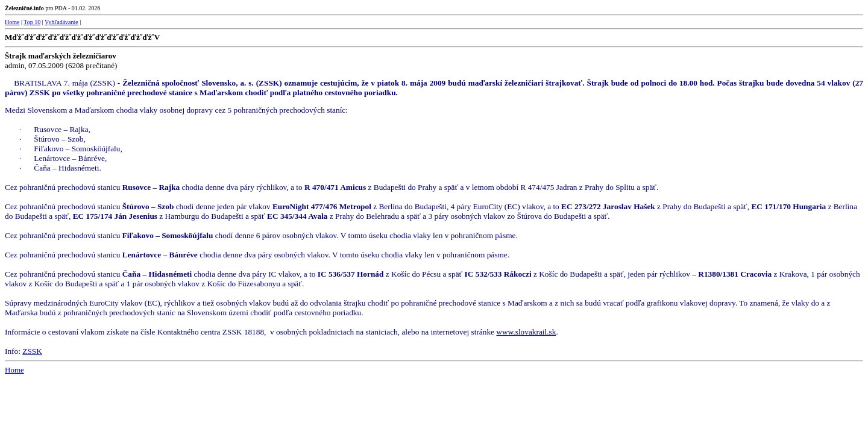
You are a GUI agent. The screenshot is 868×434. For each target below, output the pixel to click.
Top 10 (32, 22)
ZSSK (32, 351)
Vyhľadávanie (61, 22)
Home (12, 22)
